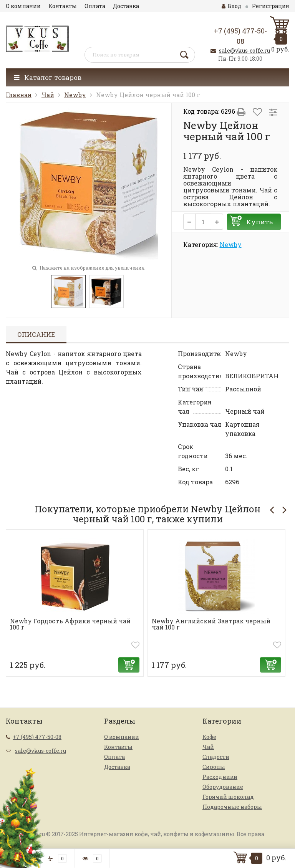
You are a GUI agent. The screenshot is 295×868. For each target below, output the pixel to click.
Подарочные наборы (232, 807)
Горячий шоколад (228, 797)
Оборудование (223, 787)
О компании (23, 6)
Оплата (95, 6)
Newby (75, 95)
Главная (19, 95)
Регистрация (271, 6)
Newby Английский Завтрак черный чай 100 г (211, 624)
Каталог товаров (48, 77)
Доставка (126, 6)
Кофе (209, 737)
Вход (232, 6)
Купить (259, 222)
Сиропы (214, 767)
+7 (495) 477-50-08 (37, 737)
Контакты (63, 6)
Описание (36, 334)
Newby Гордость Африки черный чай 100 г (70, 624)
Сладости (216, 757)
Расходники (220, 777)
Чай (48, 95)
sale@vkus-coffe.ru (244, 51)
